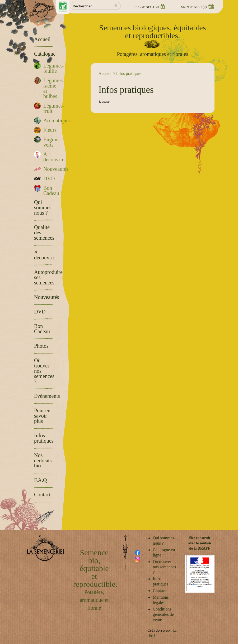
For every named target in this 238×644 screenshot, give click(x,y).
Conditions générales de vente (163, 614)
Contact (159, 591)
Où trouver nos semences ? (164, 567)
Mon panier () (197, 7)
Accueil (105, 73)
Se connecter (149, 7)
